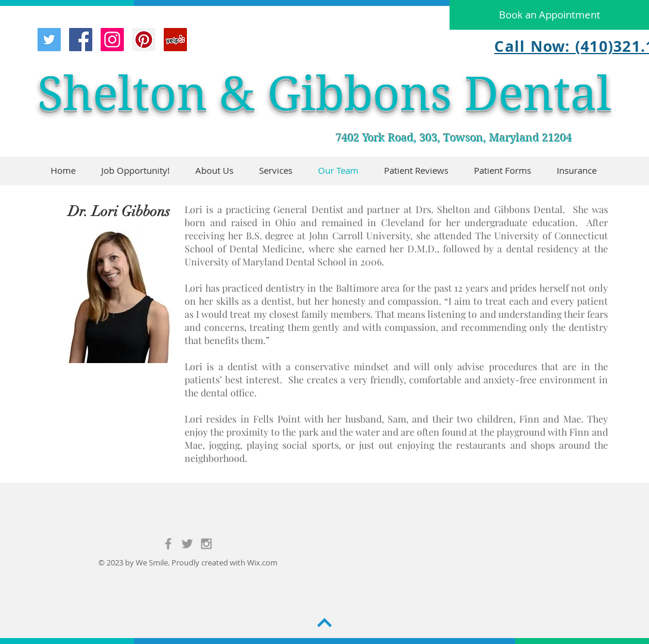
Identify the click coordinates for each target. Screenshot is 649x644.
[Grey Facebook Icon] (168, 544)
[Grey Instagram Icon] (206, 544)
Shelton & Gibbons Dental (324, 94)
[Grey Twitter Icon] (187, 544)
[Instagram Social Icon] (112, 40)
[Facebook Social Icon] (81, 40)
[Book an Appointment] (549, 15)
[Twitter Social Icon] (49, 40)
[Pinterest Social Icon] (144, 40)
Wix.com (262, 562)
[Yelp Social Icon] (175, 40)
